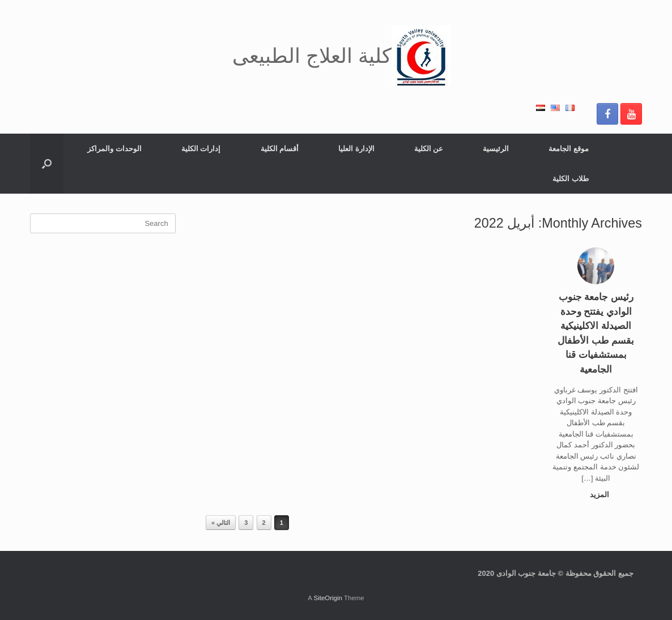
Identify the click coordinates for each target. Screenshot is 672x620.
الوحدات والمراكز (114, 149)
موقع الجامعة (569, 149)
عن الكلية (429, 149)
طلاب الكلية (571, 179)
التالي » (221, 523)
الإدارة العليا (356, 149)
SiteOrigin (328, 598)
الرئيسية (496, 149)
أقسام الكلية (280, 149)
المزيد (597, 495)
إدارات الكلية (201, 149)
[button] (47, 164)
